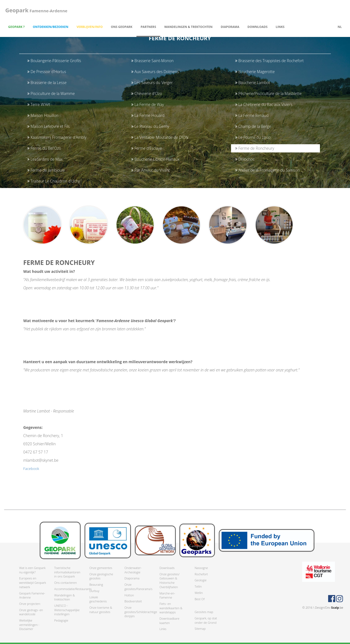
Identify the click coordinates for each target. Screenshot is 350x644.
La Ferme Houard (148, 115)
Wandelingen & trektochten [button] (188, 27)
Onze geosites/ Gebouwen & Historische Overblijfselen (169, 581)
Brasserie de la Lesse (47, 83)
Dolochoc (245, 159)
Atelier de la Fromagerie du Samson (267, 170)
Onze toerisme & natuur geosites (101, 610)
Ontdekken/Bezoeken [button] (51, 27)
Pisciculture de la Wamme (51, 93)
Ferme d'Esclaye (147, 148)
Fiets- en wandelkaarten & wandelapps (171, 608)
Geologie (201, 580)
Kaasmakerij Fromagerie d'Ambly (57, 137)
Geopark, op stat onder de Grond (206, 620)
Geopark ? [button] (16, 27)
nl (340, 27)
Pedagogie (61, 620)
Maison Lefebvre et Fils (49, 126)
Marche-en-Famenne (167, 595)
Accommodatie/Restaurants (68, 589)
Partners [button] (148, 27)
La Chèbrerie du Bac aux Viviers (264, 104)
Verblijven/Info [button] (90, 27)
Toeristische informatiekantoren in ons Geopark (67, 572)
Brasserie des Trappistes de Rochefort (269, 61)
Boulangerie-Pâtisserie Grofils (54, 61)
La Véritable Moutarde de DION (160, 137)
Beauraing (96, 584)
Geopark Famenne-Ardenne (32, 595)
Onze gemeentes (101, 568)
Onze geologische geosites (101, 576)
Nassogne (201, 568)
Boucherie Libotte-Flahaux (155, 159)
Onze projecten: (30, 604)
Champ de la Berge (253, 126)
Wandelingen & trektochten (64, 597)
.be (337, 607)
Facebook (31, 471)
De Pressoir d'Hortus (47, 72)
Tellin (198, 586)
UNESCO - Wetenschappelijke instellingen (67, 610)
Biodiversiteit (133, 601)
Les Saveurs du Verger (152, 83)
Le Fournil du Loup (253, 137)
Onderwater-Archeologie (133, 570)
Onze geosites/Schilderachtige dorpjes (138, 612)
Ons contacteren (65, 583)
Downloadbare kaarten (169, 621)
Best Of (200, 599)
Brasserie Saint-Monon (152, 61)
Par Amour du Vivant (151, 170)
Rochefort (201, 574)
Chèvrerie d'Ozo (147, 93)
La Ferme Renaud (252, 115)
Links (280, 27)
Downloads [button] (257, 27)
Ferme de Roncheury (255, 148)
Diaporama (230, 27)
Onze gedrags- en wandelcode (31, 612)
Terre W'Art (39, 104)
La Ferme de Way (148, 104)
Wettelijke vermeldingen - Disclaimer (29, 625)
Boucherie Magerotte (255, 72)
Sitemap (200, 629)
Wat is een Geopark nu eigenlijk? (32, 570)
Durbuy (94, 591)
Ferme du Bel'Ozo (44, 148)
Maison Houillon (43, 115)
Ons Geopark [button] (122, 27)
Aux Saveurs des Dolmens (155, 72)
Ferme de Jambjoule (46, 170)
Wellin (199, 593)
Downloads (167, 568)
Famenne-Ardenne (35, 10)
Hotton (129, 595)
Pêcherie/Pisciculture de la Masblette (268, 93)
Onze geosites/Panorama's (138, 587)
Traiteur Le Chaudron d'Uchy (54, 181)
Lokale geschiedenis (98, 599)
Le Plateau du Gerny (150, 126)
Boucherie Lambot (253, 83)
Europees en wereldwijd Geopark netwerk (33, 583)
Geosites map (204, 612)
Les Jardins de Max (45, 159)
